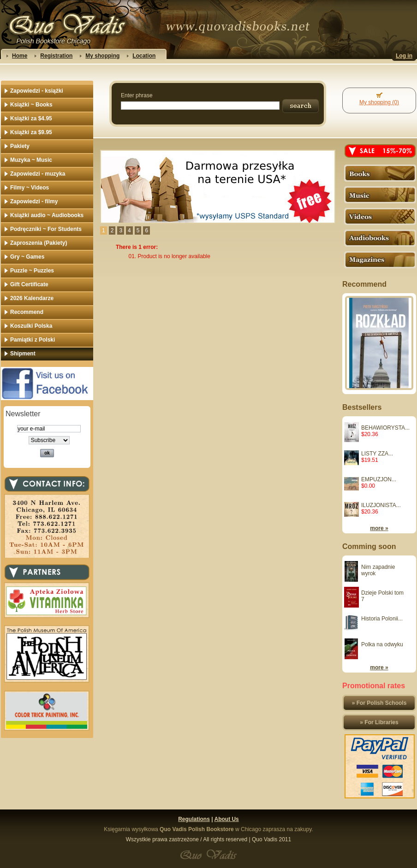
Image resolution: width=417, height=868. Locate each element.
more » (379, 528)
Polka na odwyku (382, 644)
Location (144, 56)
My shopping (102, 56)
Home (20, 56)
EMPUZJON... (379, 479)
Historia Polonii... (382, 619)
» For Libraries (379, 722)
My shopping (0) (379, 102)
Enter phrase (137, 95)
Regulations (194, 819)
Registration (56, 56)
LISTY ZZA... (377, 454)
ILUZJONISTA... (381, 505)
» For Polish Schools (379, 703)
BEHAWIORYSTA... (385, 428)
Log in (404, 56)
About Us (226, 819)
